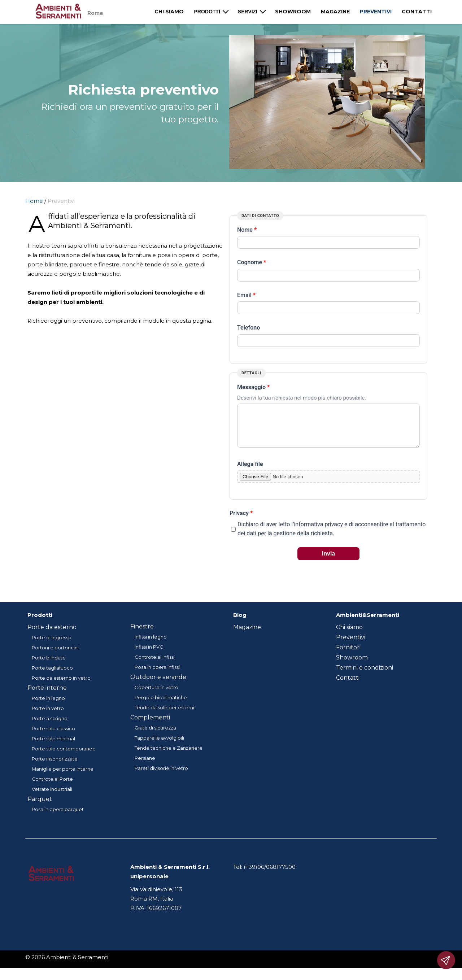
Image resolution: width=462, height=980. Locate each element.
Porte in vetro (48, 717)
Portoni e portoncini (55, 656)
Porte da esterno (52, 636)
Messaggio (253, 387)
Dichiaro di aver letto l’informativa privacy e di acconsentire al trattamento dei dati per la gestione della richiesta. (332, 538)
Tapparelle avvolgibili (159, 746)
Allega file (250, 473)
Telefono (249, 328)
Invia (328, 562)
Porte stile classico (53, 737)
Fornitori (348, 656)
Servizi (248, 12)
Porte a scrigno (50, 727)
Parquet (40, 808)
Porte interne (47, 696)
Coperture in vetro (156, 696)
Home (34, 201)
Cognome (252, 262)
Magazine (335, 12)
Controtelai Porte (52, 788)
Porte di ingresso (52, 646)
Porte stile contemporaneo (64, 757)
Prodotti (207, 12)
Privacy (241, 522)
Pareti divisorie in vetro (161, 777)
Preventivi (376, 12)
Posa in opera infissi (157, 676)
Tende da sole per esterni (164, 716)
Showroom (293, 12)
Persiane (145, 767)
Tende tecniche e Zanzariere (169, 757)
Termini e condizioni (365, 676)
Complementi (150, 726)
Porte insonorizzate (55, 767)
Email (246, 295)
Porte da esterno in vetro (61, 687)
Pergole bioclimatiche (161, 706)
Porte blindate (49, 666)
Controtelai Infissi (155, 666)
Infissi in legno (151, 645)
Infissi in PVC (149, 655)
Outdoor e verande (158, 686)
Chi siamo (169, 12)
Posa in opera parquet (58, 818)
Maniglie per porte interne (63, 778)
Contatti (417, 12)
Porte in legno (48, 707)
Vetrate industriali (52, 798)
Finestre (142, 635)
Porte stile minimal (53, 747)
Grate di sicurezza (155, 736)
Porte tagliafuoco (52, 676)
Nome (247, 230)
